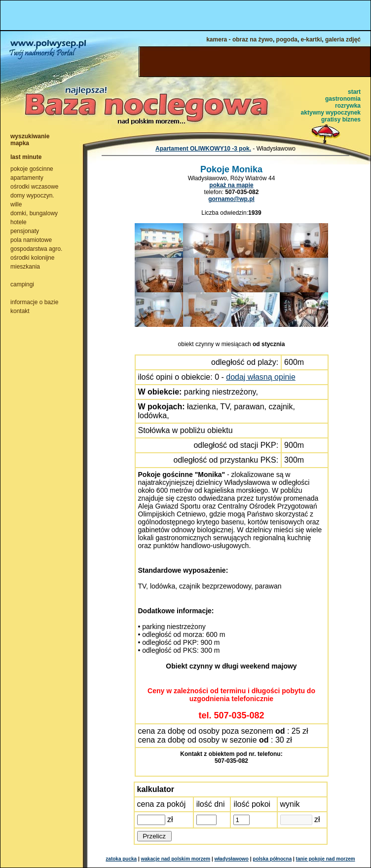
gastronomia (343, 99)
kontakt (20, 311)
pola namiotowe (31, 240)
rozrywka (348, 106)
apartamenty (27, 178)
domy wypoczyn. (32, 196)
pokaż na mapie (231, 185)
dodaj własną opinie (261, 377)
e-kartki (312, 39)
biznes (352, 119)
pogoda (287, 39)
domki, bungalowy (34, 213)
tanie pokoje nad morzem (326, 859)
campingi (22, 284)
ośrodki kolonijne (32, 258)
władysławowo (232, 859)
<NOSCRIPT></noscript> (185, 15)
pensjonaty (25, 231)
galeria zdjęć (343, 39)
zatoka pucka (121, 859)
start (354, 92)
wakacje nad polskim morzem (176, 859)
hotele (19, 222)
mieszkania (25, 267)
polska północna (272, 859)
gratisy (331, 119)
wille (16, 204)
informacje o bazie (34, 302)
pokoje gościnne (32, 169)
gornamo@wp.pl (231, 199)
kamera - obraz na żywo (240, 39)
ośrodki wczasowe (34, 187)
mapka (20, 143)
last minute (26, 157)
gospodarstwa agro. (36, 249)
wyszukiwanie (30, 136)
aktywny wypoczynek (331, 113)
